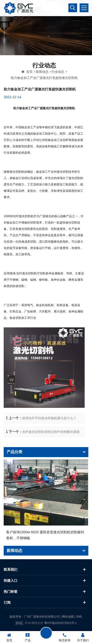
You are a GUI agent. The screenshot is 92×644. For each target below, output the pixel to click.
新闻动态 (42, 87)
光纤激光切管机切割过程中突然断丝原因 (51, 447)
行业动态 (58, 87)
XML (79, 617)
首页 (27, 87)
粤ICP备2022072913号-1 (60, 623)
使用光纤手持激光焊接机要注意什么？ (49, 433)
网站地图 (68, 617)
